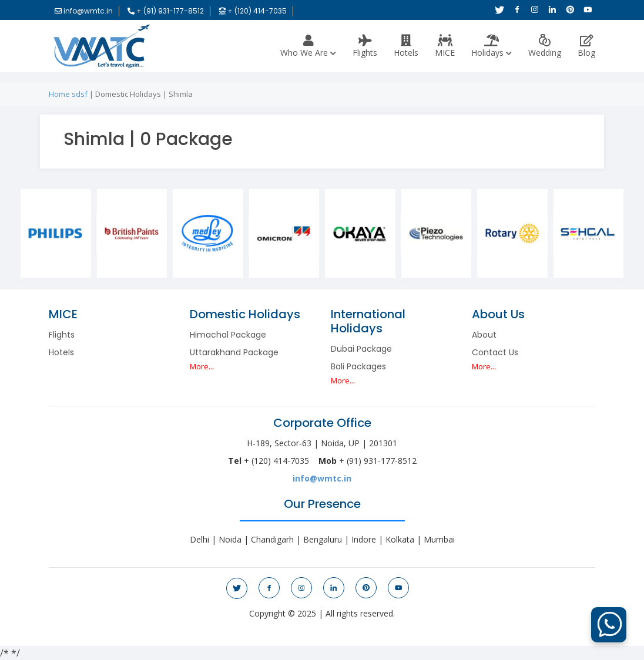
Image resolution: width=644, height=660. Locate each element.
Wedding (545, 46)
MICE (445, 46)
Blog (586, 46)
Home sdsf (68, 94)
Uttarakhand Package (234, 352)
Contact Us (495, 352)
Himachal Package (228, 335)
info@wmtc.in (322, 478)
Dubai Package (361, 349)
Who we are (308, 46)
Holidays (492, 46)
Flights (365, 46)
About (484, 335)
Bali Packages (358, 366)
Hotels (406, 46)
